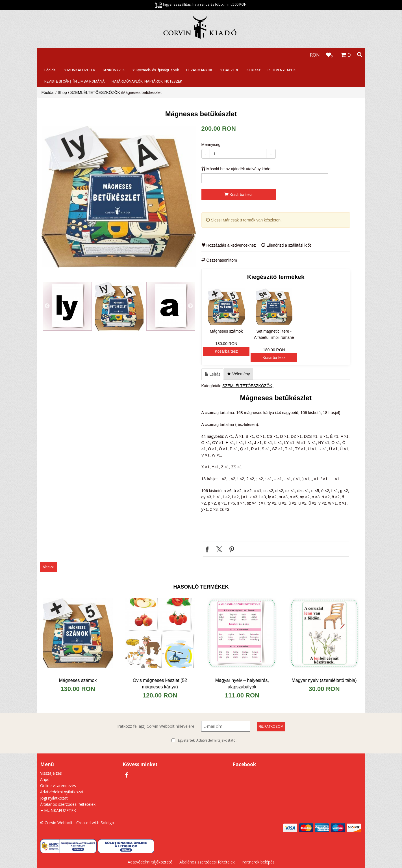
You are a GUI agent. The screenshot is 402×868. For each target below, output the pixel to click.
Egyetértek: (207, 740)
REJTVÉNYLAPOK (282, 70)
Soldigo (107, 823)
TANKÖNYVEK (114, 70)
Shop (62, 92)
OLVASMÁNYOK (199, 70)
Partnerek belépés (258, 862)
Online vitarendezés (58, 786)
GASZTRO (230, 70)
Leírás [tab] (213, 374)
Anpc (45, 779)
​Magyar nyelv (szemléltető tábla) (324, 680)
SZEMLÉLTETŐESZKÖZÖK (95, 92)
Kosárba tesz (239, 195)
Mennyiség (211, 145)
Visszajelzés (51, 773)
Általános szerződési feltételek (68, 804)
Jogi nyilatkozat (54, 798)
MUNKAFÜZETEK (80, 70)
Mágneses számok (78, 680)
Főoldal (50, 70)
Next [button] (190, 306)
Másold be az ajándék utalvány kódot (236, 169)
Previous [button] (47, 306)
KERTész (254, 70)
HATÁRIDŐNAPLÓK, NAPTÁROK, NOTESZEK (147, 81)
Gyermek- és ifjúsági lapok (156, 70)
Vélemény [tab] (238, 374)
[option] (119, 197)
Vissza (49, 567)
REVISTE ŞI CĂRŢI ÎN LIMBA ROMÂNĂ (74, 81)
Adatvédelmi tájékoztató (216, 740)
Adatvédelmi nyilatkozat (62, 792)
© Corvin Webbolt (56, 823)
